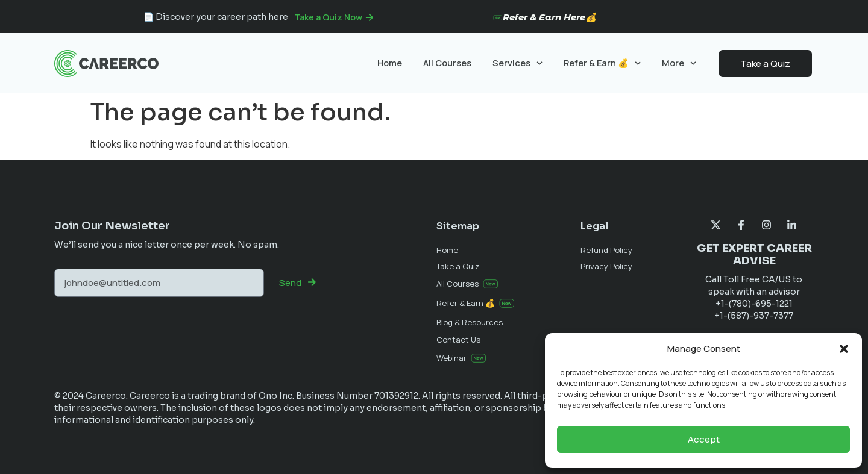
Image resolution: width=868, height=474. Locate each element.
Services (517, 63)
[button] (844, 349)
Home (390, 63)
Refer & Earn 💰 (602, 63)
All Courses (447, 63)
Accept (704, 439)
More (679, 63)
